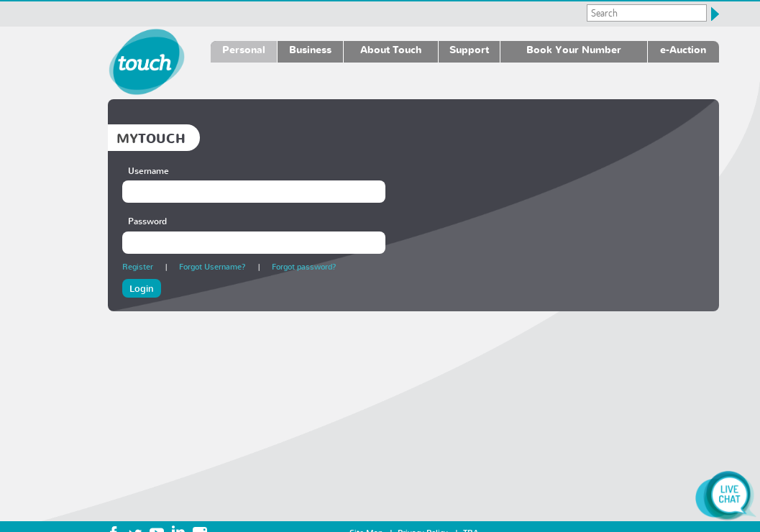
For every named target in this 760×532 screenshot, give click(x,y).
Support (469, 49)
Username (148, 171)
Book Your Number (574, 49)
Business (310, 49)
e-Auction (683, 49)
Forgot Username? (212, 267)
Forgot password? (304, 267)
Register (138, 267)
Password (147, 221)
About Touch (391, 49)
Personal (244, 49)
